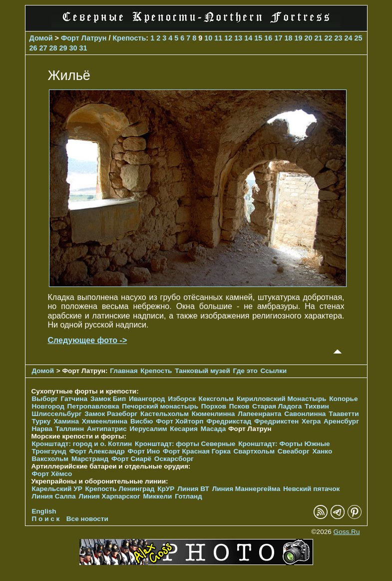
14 (248, 38)
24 (348, 38)
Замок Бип (108, 399)
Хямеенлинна (105, 421)
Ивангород (147, 399)
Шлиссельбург (57, 414)
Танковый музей (202, 371)
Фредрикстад (229, 421)
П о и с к (46, 519)
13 (238, 38)
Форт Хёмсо (52, 474)
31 (83, 48)
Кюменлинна (213, 414)
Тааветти (344, 414)
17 (278, 38)
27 (43, 48)
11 (218, 38)
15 (258, 38)
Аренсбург (341, 421)
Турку (41, 421)
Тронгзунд (49, 451)
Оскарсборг (174, 459)
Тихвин (317, 406)
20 (308, 38)
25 (359, 38)
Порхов (214, 406)
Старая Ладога (277, 406)
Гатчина (74, 399)
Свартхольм (254, 451)
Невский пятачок (311, 489)
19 (298, 38)
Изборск (182, 399)
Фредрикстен (276, 421)
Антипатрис (107, 429)
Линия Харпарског (109, 496)
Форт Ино (144, 451)
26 (33, 48)
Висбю (142, 421)
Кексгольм (216, 399)
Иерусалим (149, 429)
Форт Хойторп (180, 421)
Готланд (189, 496)
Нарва (42, 429)
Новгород (48, 406)
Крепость (130, 38)
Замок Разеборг (111, 414)
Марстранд (90, 459)
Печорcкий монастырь (160, 406)
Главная (124, 371)
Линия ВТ (193, 489)
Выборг (45, 399)
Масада (213, 429)
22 (328, 38)
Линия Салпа (54, 496)
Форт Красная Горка (197, 451)
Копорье (343, 399)
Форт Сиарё (131, 459)
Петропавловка (93, 406)
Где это (245, 371)
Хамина (66, 421)
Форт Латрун (84, 38)
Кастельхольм (165, 414)
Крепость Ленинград (120, 489)
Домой (41, 38)
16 (268, 38)
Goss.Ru (347, 532)
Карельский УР (57, 489)
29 (63, 48)
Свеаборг (294, 451)
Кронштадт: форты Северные (185, 444)
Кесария (184, 429)
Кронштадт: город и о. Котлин (82, 444)
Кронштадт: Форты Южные (284, 444)
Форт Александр (97, 451)
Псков (239, 406)
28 (53, 48)
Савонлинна (305, 414)
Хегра (311, 421)
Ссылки (274, 371)
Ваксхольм (50, 459)
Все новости (87, 519)
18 (288, 38)
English (44, 511)
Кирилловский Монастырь (281, 399)
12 (228, 38)
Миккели (158, 496)
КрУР (166, 489)
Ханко (322, 451)
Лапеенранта (259, 414)
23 (338, 38)
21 (318, 38)
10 (208, 38)
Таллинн (70, 429)
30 (73, 48)
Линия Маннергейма (246, 489)
